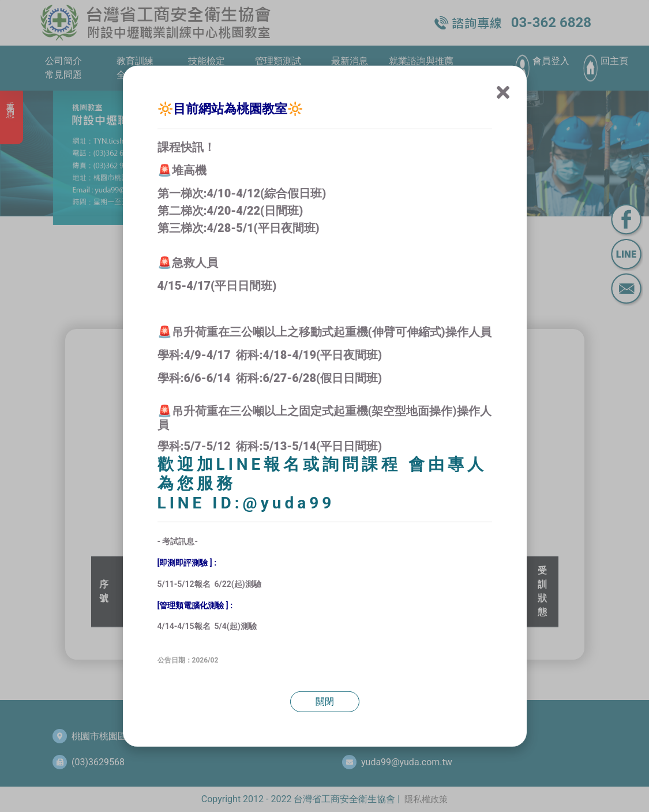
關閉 (325, 701)
